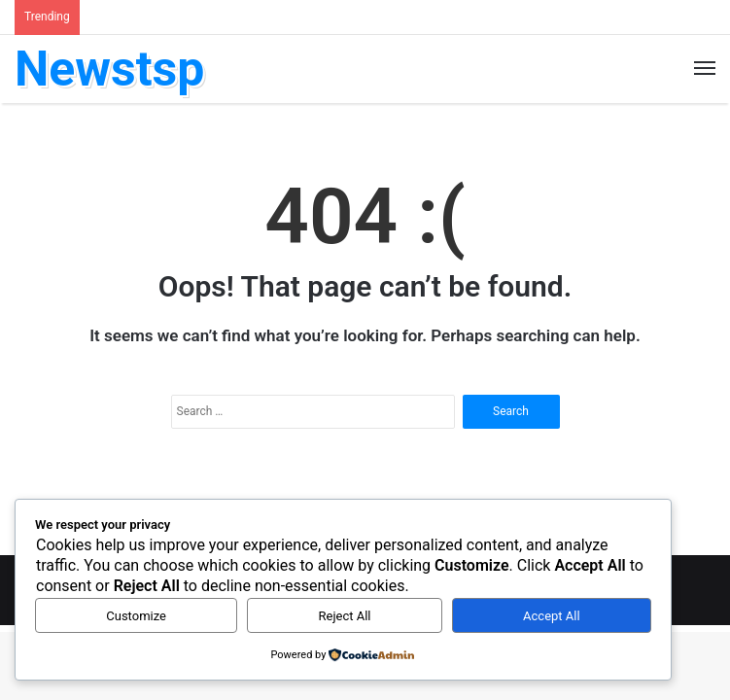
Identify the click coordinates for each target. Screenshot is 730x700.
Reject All (345, 616)
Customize (136, 616)
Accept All (552, 616)
